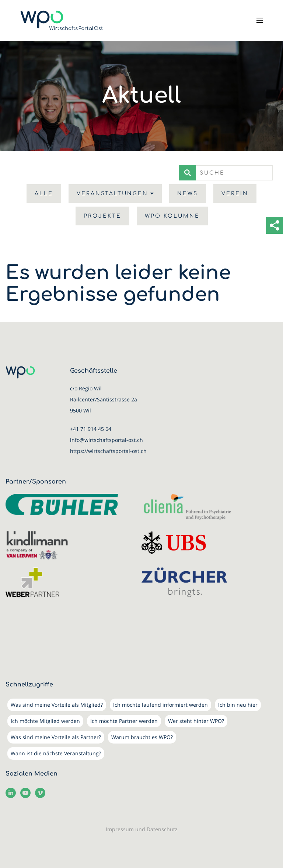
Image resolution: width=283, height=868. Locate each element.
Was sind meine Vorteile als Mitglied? (57, 705)
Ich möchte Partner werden (124, 721)
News (188, 194)
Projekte (102, 216)
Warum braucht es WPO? (142, 737)
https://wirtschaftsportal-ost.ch (108, 451)
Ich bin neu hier (238, 705)
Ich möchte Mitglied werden (45, 721)
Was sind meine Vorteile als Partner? (56, 737)
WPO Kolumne (172, 216)
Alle (44, 194)
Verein (235, 194)
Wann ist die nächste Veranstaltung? (56, 753)
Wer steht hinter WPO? (196, 721)
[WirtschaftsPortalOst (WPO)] (62, 20)
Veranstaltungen (112, 194)
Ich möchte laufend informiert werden (160, 705)
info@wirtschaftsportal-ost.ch (106, 440)
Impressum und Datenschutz (142, 829)
